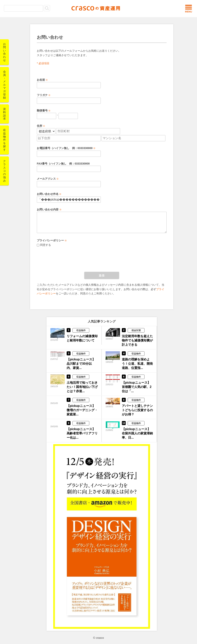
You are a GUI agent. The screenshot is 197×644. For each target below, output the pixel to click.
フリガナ (42, 95)
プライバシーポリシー (50, 240)
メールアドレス (46, 179)
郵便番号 (42, 111)
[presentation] (66, 258)
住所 (40, 126)
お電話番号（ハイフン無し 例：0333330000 (65, 148)
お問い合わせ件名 (48, 194)
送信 (102, 275)
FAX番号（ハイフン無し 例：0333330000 (63, 164)
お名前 (41, 80)
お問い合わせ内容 (48, 209)
